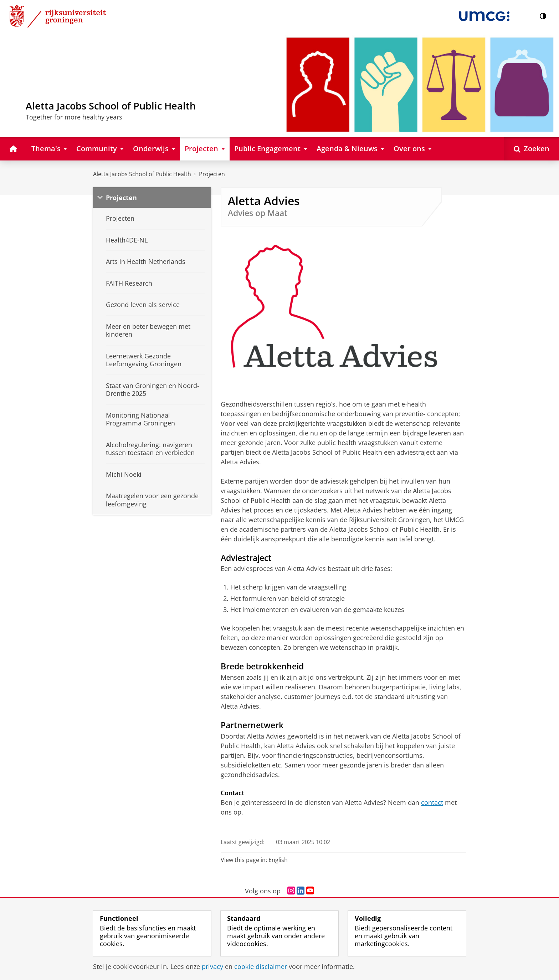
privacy (212, 966)
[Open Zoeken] (532, 149)
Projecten (212, 174)
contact (432, 802)
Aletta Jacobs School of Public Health (142, 174)
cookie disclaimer (261, 966)
